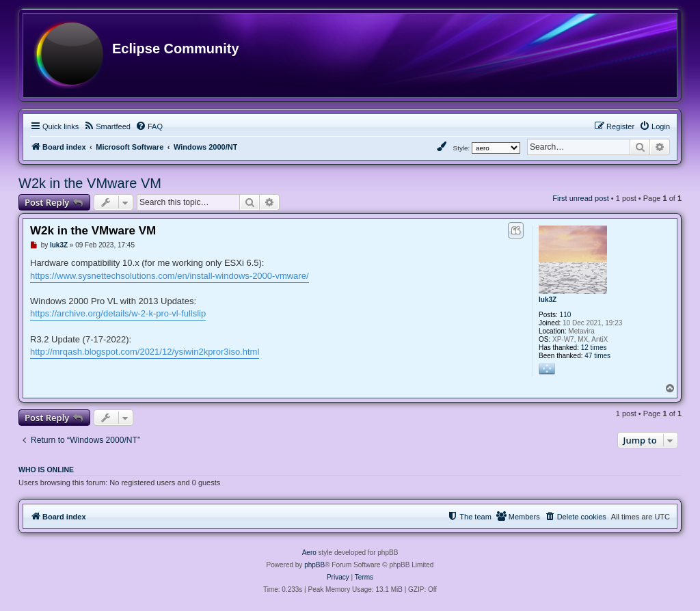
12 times (594, 348)
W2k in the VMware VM (90, 183)
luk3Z (548, 300)
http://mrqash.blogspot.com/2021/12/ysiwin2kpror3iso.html (145, 352)
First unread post (581, 198)
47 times (597, 356)
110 (566, 315)
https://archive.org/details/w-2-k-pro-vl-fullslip (118, 313)
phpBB (314, 565)
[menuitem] (107, 126)
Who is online (46, 470)
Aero (309, 553)
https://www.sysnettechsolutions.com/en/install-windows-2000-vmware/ (170, 276)
